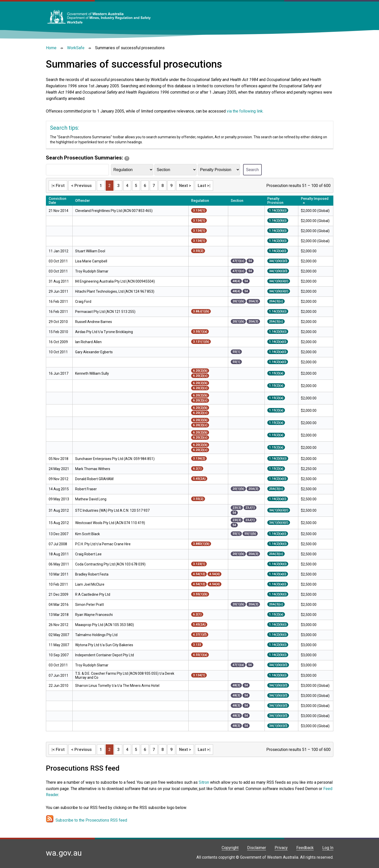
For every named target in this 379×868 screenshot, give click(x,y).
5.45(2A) (199, 479)
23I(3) (237, 508)
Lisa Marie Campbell (91, 261)
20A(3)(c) (276, 301)
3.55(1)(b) (200, 594)
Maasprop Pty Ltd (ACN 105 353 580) (105, 625)
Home (51, 48)
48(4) (236, 281)
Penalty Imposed (315, 199)
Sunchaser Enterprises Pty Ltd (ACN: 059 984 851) (115, 459)
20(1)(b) (238, 301)
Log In (328, 848)
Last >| (204, 186)
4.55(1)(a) (200, 655)
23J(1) (250, 508)
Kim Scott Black (88, 534)
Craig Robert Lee (88, 554)
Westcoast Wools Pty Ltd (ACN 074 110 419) (110, 523)
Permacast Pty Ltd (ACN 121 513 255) (105, 312)
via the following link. (245, 111)
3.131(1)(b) (201, 342)
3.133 (197, 645)
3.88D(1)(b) (201, 544)
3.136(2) (199, 458)
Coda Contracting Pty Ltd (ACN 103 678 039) (110, 564)
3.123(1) (199, 564)
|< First (58, 186)
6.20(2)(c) (200, 376)
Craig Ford (83, 302)
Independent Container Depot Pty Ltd (105, 655)
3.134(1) (199, 210)
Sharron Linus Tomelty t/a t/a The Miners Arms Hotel (117, 686)
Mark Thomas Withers (93, 469)
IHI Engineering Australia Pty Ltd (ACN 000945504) (115, 281)
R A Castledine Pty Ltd (93, 594)
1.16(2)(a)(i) (278, 251)
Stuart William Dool (90, 251)
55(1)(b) (250, 534)
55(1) (236, 352)
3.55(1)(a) (200, 332)
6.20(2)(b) (200, 371)
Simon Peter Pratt (90, 605)
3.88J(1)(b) (201, 311)
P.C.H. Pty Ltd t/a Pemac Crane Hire (103, 544)
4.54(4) (214, 574)
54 (250, 261)
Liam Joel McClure (90, 584)
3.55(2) (198, 251)
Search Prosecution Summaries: (88, 158)
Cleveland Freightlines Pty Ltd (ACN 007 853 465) (114, 211)
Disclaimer (257, 848)
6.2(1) (197, 469)
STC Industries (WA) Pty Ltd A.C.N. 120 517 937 (112, 510)
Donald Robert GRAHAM (94, 479)
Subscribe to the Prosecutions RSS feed (91, 820)
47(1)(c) (238, 261)
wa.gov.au (64, 853)
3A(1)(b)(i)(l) (278, 261)
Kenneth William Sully (92, 373)
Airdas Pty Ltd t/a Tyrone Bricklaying (104, 332)
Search (253, 170)
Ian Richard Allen (88, 342)
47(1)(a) (238, 665)
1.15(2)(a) (276, 373)
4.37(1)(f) (200, 635)
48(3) (236, 685)
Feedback (305, 848)
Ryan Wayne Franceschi (94, 615)
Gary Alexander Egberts (94, 352)
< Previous (82, 186)
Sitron (204, 782)
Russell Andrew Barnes (94, 322)
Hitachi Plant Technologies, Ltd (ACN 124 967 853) (115, 291)
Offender (83, 201)
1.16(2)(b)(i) (278, 210)
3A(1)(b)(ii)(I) (279, 281)
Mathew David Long (91, 499)
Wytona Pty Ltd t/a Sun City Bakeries (104, 645)
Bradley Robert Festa (92, 574)
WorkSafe (76, 48)
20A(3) (253, 301)
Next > (185, 186)
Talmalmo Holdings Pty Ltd (96, 635)
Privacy (281, 848)
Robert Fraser (86, 489)
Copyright (230, 848)
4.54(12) (199, 574)
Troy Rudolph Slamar (92, 271)
